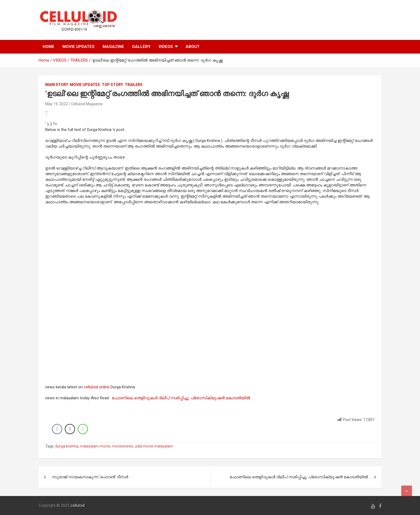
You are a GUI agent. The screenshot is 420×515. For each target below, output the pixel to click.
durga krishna (67, 446)
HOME (48, 47)
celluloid (78, 505)
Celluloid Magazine (87, 104)
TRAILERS (134, 85)
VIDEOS (166, 47)
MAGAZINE (113, 47)
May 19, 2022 (57, 104)
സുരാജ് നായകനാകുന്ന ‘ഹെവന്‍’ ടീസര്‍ (90, 477)
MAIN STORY (57, 85)
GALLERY (141, 47)
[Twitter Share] (70, 429)
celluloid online (97, 387)
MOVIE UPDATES (78, 47)
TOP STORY (112, 85)
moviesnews (122, 446)
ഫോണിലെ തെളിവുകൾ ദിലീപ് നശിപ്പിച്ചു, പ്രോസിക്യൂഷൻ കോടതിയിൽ (181, 398)
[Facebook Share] (57, 429)
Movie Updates (85, 85)
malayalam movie (95, 446)
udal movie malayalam (154, 446)
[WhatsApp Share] (83, 429)
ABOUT (193, 47)
